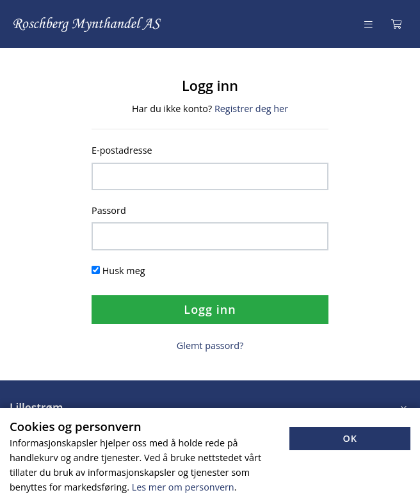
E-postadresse (122, 150)
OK (350, 438)
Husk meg (124, 271)
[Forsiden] (88, 24)
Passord (109, 210)
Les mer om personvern (183, 487)
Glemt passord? (210, 345)
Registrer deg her (251, 109)
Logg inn (210, 309)
